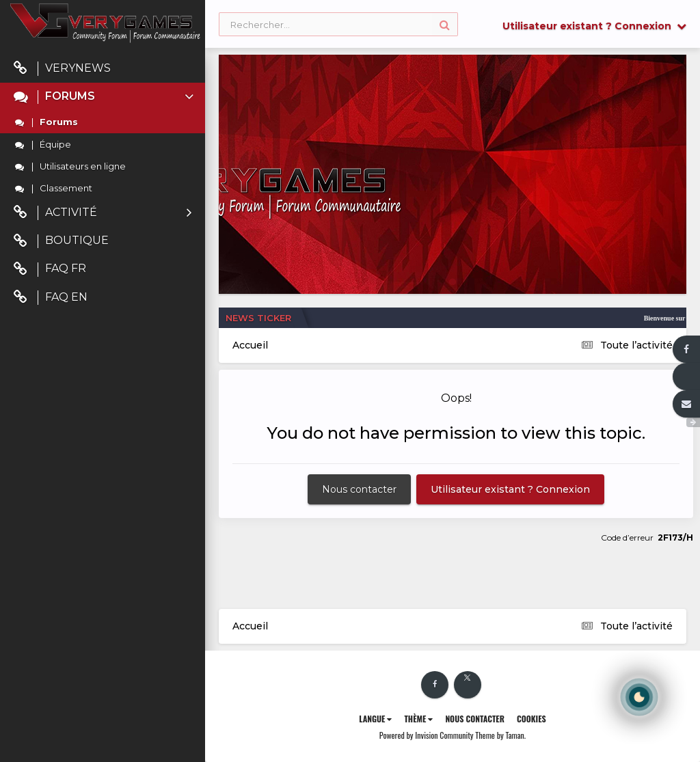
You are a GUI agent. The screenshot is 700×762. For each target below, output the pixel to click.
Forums (105, 97)
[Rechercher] (338, 25)
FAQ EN (51, 298)
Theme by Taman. (500, 735)
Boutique (61, 241)
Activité (103, 213)
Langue (375, 719)
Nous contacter (359, 489)
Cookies (531, 719)
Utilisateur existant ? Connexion (594, 26)
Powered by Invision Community (427, 735)
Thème (418, 719)
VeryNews (62, 69)
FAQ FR (50, 269)
